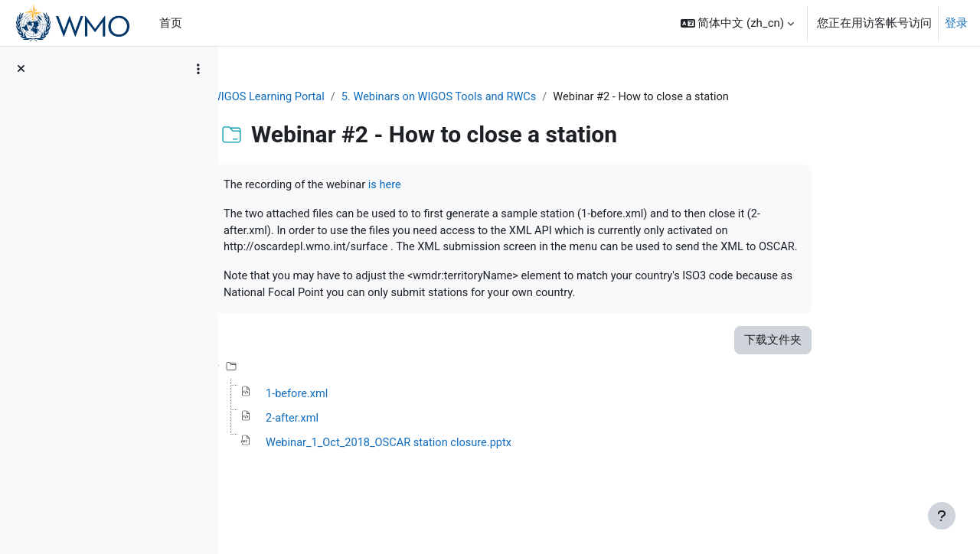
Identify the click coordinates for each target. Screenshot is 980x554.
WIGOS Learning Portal (345, 97)
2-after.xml (369, 441)
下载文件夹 (849, 360)
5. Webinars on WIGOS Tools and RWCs (521, 97)
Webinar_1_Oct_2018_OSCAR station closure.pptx (468, 465)
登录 (956, 23)
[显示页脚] (942, 516)
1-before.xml (374, 415)
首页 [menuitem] (171, 23)
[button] (737, 23)
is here (465, 186)
